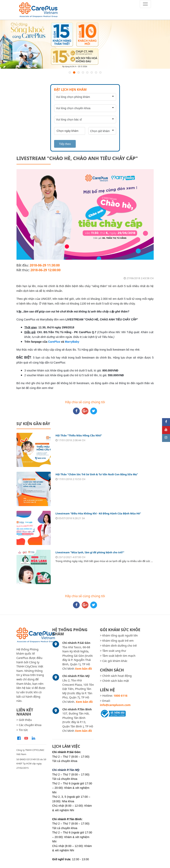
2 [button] (74, 72)
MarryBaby (72, 342)
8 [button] (100, 72)
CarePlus (54, 342)
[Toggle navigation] (145, 4)
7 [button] (96, 72)
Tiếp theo (65, 144)
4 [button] (83, 72)
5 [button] (87, 72)
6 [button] (92, 72)
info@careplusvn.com (115, 705)
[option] (85, 44)
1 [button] (70, 72)
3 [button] (79, 72)
